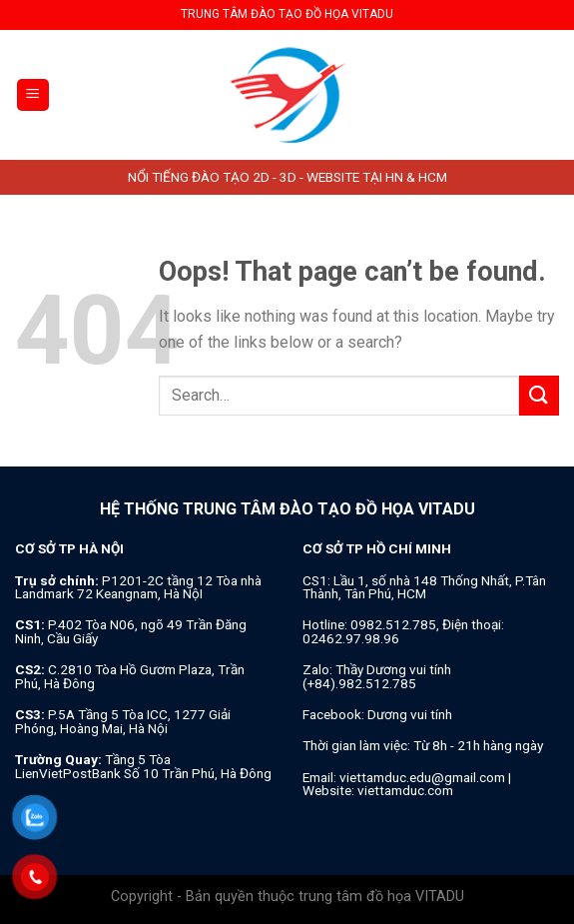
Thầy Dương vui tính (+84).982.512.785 (377, 676)
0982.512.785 (393, 624)
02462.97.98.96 (351, 638)
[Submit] (539, 395)
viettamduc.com (405, 790)
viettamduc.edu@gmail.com (422, 777)
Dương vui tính (410, 714)
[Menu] (33, 95)
